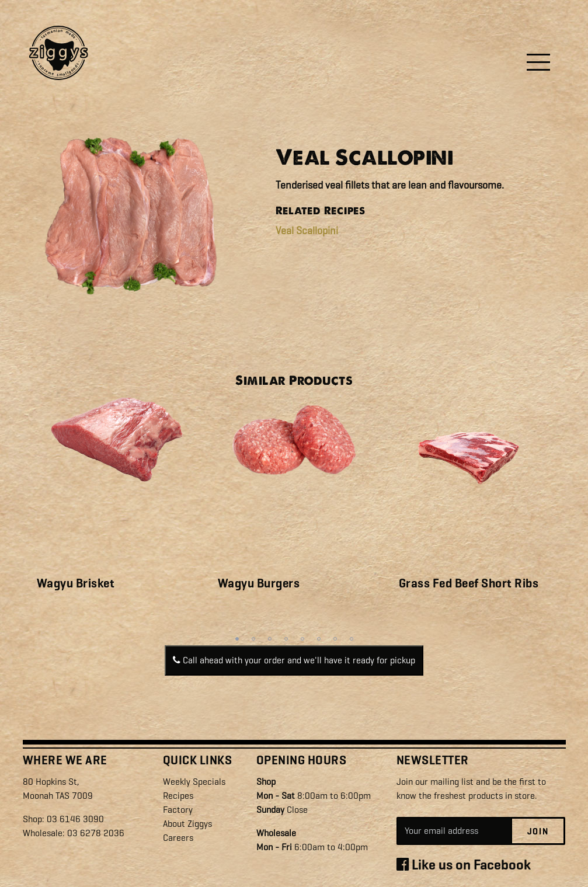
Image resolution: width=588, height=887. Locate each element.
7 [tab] (335, 639)
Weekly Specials (194, 782)
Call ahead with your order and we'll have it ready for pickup (294, 660)
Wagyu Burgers (259, 583)
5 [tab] (302, 639)
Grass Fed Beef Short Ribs (469, 583)
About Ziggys (187, 824)
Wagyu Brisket (76, 583)
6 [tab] (319, 639)
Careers (178, 838)
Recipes (178, 796)
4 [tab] (286, 639)
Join (538, 832)
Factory (178, 810)
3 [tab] (270, 639)
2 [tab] (253, 639)
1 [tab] (237, 639)
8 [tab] (352, 639)
